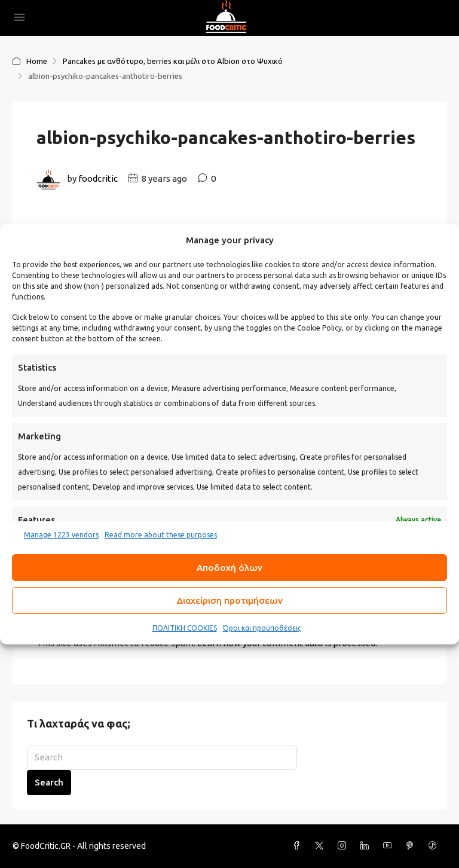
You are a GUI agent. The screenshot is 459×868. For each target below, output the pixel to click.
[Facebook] (299, 846)
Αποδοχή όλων (229, 568)
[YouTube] (390, 846)
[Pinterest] (412, 846)
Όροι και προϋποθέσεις (262, 628)
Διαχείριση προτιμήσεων (230, 600)
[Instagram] (344, 846)
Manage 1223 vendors (61, 535)
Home (37, 61)
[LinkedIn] (367, 846)
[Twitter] (322, 846)
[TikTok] (435, 846)
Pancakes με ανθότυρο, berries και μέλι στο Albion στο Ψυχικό (173, 61)
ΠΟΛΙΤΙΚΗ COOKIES (185, 628)
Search (49, 782)
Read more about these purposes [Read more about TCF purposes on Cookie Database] (161, 535)
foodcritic (98, 178)
